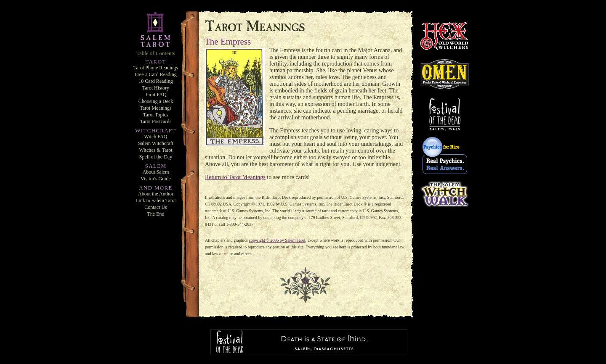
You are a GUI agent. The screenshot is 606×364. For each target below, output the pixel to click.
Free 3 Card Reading (156, 74)
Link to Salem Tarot (156, 200)
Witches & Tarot (155, 150)
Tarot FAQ (155, 95)
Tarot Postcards (156, 121)
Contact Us (156, 207)
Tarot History (156, 88)
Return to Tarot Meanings (235, 177)
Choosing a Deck (156, 101)
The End (156, 214)
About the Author (156, 194)
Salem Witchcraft (156, 143)
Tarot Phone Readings (156, 68)
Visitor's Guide (156, 179)
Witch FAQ (156, 137)
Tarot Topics (156, 115)
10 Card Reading (155, 81)
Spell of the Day (156, 157)
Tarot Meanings (155, 108)
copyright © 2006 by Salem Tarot (277, 240)
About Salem (156, 172)
